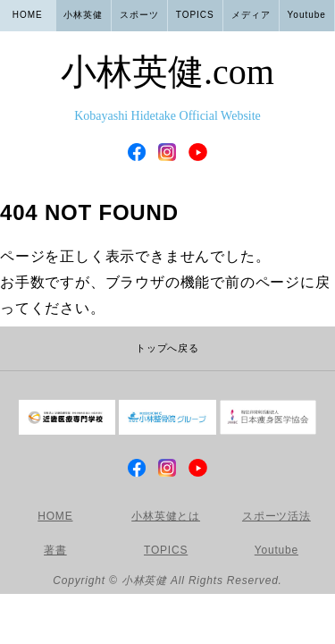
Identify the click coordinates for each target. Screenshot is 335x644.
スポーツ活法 (276, 516)
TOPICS (195, 15)
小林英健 (167, 91)
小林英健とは (166, 516)
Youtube (307, 15)
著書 (55, 550)
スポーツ (139, 15)
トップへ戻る (167, 348)
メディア (251, 15)
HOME (28, 15)
